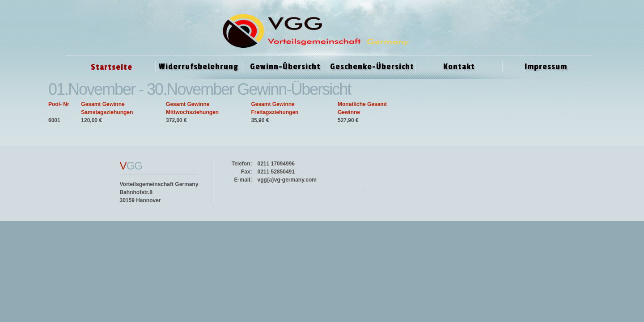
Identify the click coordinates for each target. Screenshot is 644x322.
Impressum (546, 67)
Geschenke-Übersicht (372, 67)
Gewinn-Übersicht (285, 67)
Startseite (112, 67)
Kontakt (459, 67)
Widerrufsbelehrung (199, 67)
